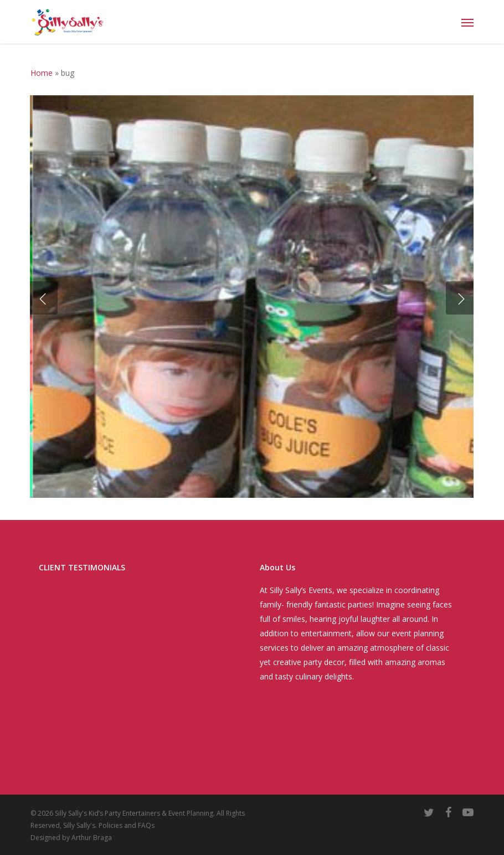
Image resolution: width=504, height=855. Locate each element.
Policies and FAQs (127, 825)
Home (42, 73)
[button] (467, 22)
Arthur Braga (92, 838)
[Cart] (445, 22)
